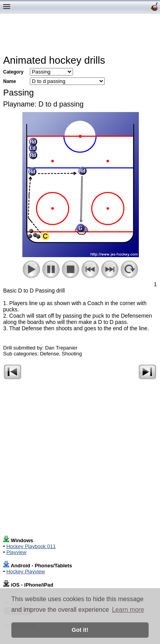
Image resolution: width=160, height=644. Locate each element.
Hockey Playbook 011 (31, 546)
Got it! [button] (80, 630)
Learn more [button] (128, 610)
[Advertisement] (82, 36)
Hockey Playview (25, 571)
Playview (16, 552)
